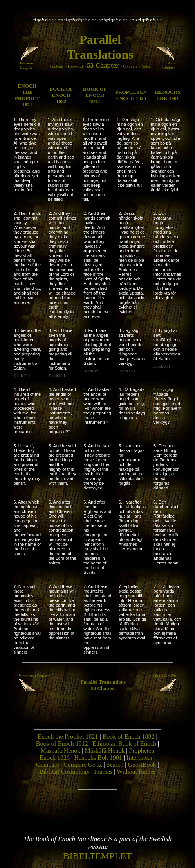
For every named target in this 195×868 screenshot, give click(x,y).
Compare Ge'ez (83, 765)
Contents (57, 66)
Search (115, 765)
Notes (146, 66)
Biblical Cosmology (64, 772)
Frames (103, 772)
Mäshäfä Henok (105, 751)
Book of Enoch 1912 (62, 744)
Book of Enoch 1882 (129, 737)
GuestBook (142, 765)
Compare (130, 66)
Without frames (136, 772)
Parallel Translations (103, 682)
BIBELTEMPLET (97, 856)
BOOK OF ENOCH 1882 (61, 95)
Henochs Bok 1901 (98, 758)
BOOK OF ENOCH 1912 (95, 95)
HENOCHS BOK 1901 (168, 95)
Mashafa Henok (61, 751)
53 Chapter (103, 65)
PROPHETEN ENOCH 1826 (131, 95)
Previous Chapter (30, 63)
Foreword (75, 66)
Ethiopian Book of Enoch (124, 744)
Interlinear (140, 758)
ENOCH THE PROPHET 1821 (27, 95)
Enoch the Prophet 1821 (68, 737)
